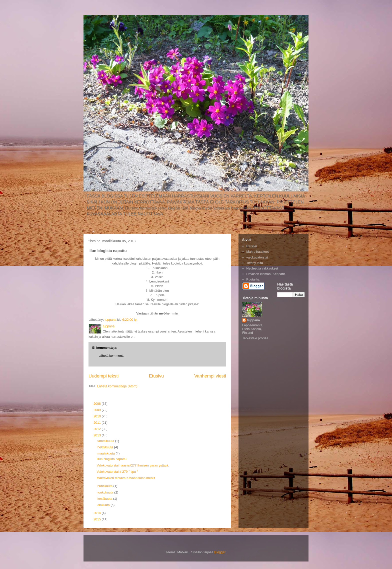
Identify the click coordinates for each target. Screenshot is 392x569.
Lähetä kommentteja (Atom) (117, 386)
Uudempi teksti (103, 376)
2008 (98, 404)
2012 (98, 429)
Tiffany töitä (254, 263)
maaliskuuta (107, 453)
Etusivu (156, 376)
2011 (98, 423)
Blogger (220, 552)
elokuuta (104, 505)
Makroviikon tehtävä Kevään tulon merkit (126, 478)
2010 (98, 416)
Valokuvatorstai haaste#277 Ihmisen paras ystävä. (133, 465)
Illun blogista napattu (111, 459)
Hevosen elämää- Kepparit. (266, 274)
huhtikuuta (105, 486)
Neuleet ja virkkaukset (262, 268)
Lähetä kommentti (111, 356)
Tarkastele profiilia (255, 338)
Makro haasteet (257, 252)
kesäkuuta (105, 499)
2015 (98, 519)
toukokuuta (106, 492)
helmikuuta (106, 447)
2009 (98, 410)
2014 (98, 513)
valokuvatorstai (257, 257)
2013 (98, 435)
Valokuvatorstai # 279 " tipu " (117, 472)
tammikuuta (106, 441)
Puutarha (253, 279)
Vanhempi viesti (210, 376)
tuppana (254, 320)
